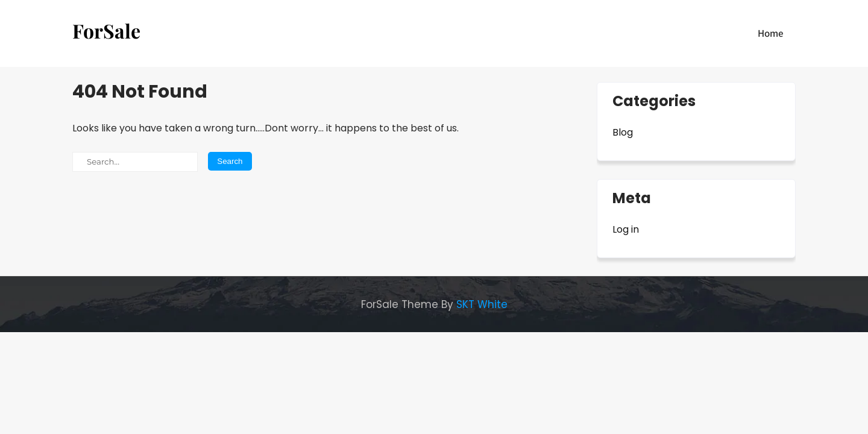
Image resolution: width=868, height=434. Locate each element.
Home (771, 33)
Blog (623, 132)
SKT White (482, 304)
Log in (626, 229)
